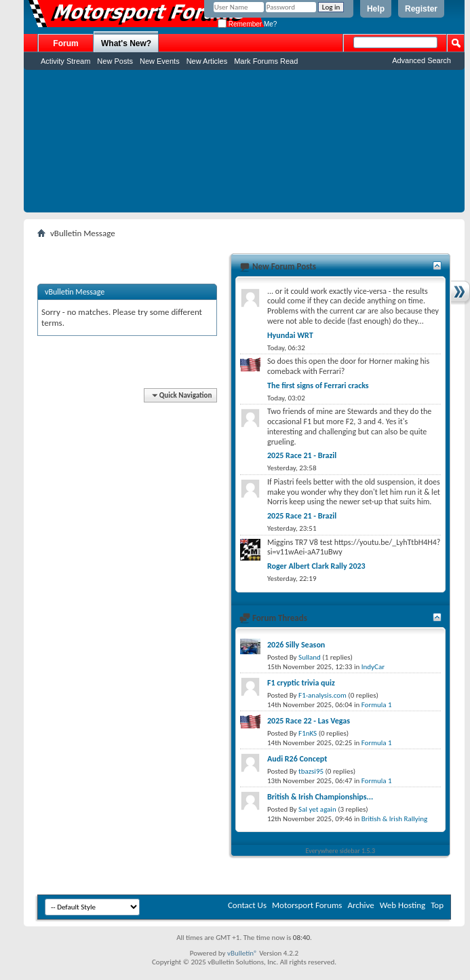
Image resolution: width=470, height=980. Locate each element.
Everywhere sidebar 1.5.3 (341, 851)
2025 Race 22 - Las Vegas (309, 721)
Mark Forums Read (266, 61)
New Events (160, 61)
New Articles (207, 61)
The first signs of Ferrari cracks (318, 385)
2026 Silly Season (296, 645)
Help (376, 9)
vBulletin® (242, 953)
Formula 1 (377, 705)
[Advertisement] (244, 145)
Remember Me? (247, 24)
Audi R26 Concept (297, 759)
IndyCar (373, 667)
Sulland (310, 657)
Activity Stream (65, 61)
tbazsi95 (311, 771)
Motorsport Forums (307, 905)
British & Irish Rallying (394, 819)
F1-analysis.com (322, 695)
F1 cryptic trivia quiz (301, 683)
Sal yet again (317, 809)
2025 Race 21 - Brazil (302, 455)
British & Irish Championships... (320, 797)
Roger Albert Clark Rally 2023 (316, 566)
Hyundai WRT (290, 335)
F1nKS (308, 733)
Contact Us (247, 905)
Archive (360, 905)
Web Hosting (403, 905)
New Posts (115, 61)
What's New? (126, 43)
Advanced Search (422, 60)
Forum (65, 43)
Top (437, 905)
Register (421, 9)
